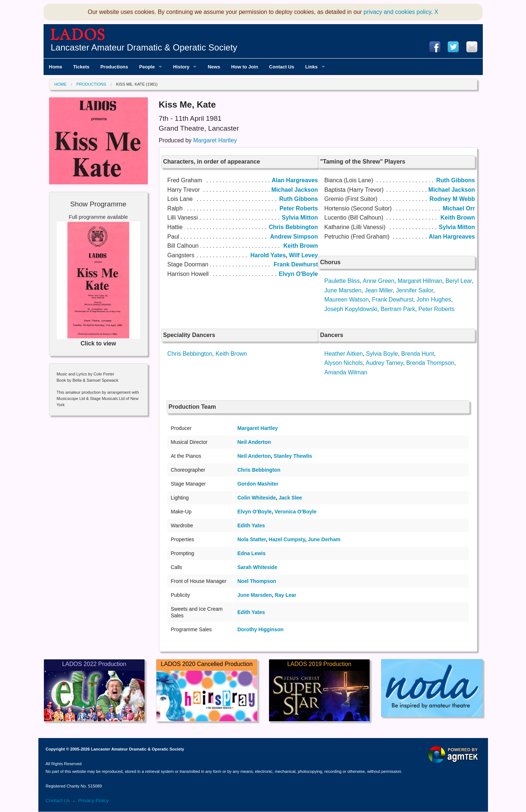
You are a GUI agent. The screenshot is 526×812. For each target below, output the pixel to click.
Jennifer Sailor (415, 290)
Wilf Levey (304, 255)
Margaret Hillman (420, 281)
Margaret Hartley (215, 140)
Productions (91, 84)
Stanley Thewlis (293, 456)
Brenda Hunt (418, 354)
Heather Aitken (344, 354)
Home (61, 84)
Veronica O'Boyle (296, 512)
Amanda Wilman (346, 372)
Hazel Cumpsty (287, 539)
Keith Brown (231, 354)
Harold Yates (268, 255)
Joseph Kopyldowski (351, 309)
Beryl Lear (459, 281)
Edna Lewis (252, 553)
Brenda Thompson (430, 363)
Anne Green (378, 281)
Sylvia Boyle (382, 354)
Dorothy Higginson (261, 629)
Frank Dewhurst (393, 300)
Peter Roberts (437, 309)
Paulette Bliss (342, 281)
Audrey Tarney (384, 363)
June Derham (324, 539)
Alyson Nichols (344, 363)
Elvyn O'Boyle (255, 512)
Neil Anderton (254, 442)
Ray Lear (285, 595)
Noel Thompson (257, 581)
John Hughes (434, 300)
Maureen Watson (346, 300)
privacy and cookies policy (397, 12)
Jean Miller (378, 290)
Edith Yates (251, 525)
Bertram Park (398, 309)
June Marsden (343, 290)
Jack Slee (290, 498)
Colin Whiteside (257, 498)
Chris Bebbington (190, 354)
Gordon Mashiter (258, 484)
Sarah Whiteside (258, 567)
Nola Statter (252, 539)
